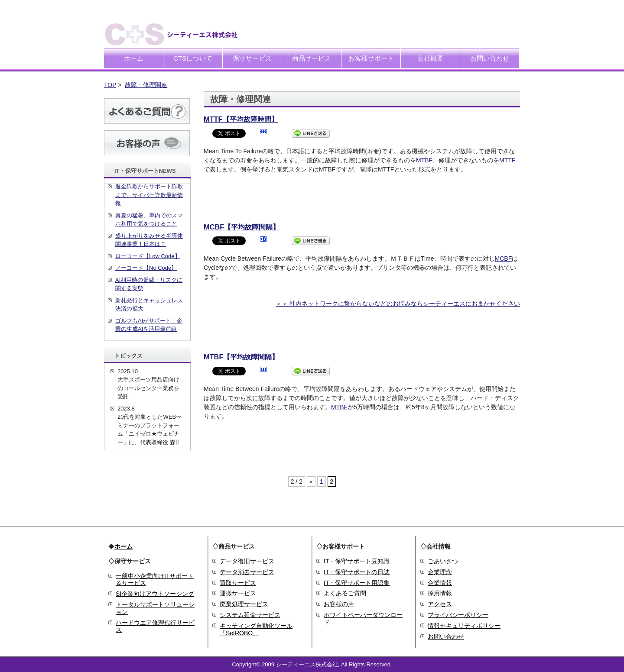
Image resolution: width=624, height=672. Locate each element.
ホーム (134, 58)
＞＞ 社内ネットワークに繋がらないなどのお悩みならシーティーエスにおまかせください (398, 304)
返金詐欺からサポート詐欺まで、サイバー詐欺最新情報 (149, 195)
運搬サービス (238, 593)
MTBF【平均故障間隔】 (241, 357)
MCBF (504, 258)
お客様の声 (339, 604)
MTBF (424, 160)
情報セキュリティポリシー (464, 626)
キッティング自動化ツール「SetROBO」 (256, 629)
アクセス (440, 604)
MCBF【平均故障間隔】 (242, 227)
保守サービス (252, 58)
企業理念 (440, 572)
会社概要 (430, 58)
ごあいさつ (443, 561)
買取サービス (238, 583)
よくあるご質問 (345, 593)
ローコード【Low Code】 (148, 256)
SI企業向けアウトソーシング (155, 594)
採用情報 (440, 593)
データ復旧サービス (247, 561)
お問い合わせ (490, 58)
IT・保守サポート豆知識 (357, 561)
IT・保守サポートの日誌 (357, 572)
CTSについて (193, 58)
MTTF (507, 160)
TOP (110, 85)
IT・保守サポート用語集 (357, 583)
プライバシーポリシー (458, 615)
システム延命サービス (250, 615)
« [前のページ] (311, 481)
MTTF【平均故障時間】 (241, 119)
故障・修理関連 (146, 85)
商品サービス (312, 58)
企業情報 (440, 583)
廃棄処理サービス (244, 604)
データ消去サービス (247, 572)
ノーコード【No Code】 (146, 268)
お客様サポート (371, 58)
